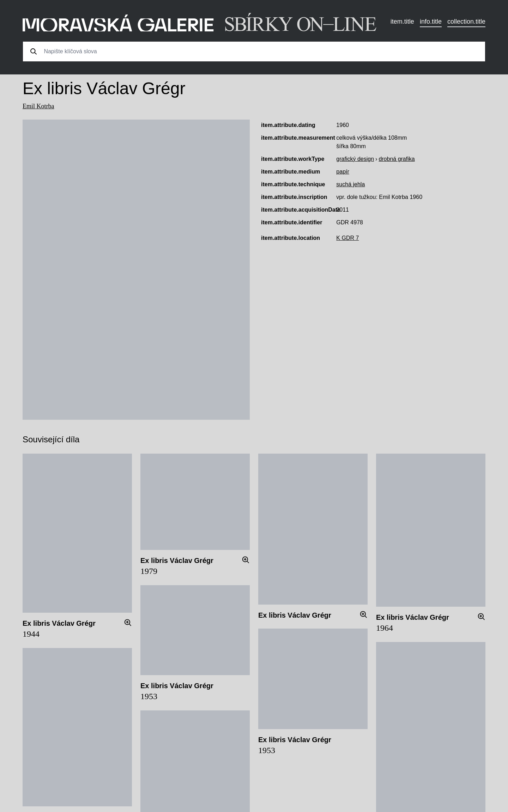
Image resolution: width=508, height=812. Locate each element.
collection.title (466, 22)
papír (343, 172)
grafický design (355, 159)
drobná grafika (397, 159)
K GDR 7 (347, 238)
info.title (431, 22)
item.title (402, 22)
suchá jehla (350, 184)
